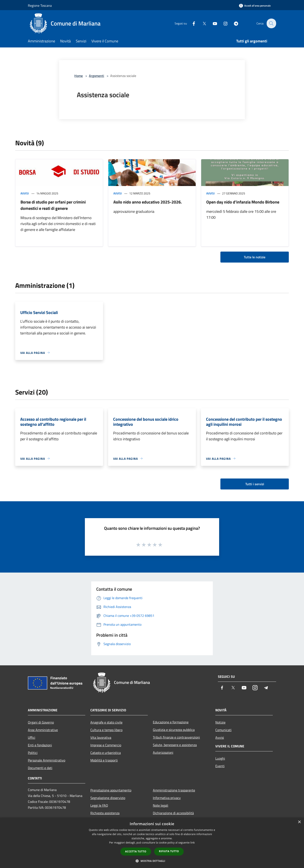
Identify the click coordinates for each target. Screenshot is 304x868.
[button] (152, 861)
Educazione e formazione (171, 722)
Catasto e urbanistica (106, 753)
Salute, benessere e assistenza (175, 745)
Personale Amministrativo (47, 760)
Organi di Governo (41, 722)
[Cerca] (271, 23)
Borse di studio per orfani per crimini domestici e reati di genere (53, 205)
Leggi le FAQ (99, 805)
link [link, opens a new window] (193, 843)
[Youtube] (212, 23)
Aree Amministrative (43, 730)
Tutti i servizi (255, 484)
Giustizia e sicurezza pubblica (174, 730)
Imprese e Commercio (106, 745)
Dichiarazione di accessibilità (173, 813)
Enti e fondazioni (40, 745)
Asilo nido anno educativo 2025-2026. (148, 202)
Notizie (220, 722)
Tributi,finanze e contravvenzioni (176, 737)
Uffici (32, 737)
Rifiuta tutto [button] (169, 851)
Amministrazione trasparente (174, 790)
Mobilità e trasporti (104, 760)
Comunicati (223, 730)
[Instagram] (223, 23)
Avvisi (25, 193)
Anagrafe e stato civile (106, 722)
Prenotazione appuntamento (111, 790)
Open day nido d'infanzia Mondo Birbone (243, 202)
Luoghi (220, 758)
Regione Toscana (40, 5)
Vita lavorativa (101, 737)
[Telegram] (233, 23)
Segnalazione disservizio (108, 798)
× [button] (299, 822)
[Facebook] (191, 23)
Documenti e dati (40, 768)
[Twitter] (202, 23)
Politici (33, 753)
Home (79, 76)
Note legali (161, 805)
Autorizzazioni (163, 752)
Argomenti (96, 76)
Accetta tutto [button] (136, 851)
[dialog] (152, 843)
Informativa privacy (167, 798)
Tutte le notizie (255, 257)
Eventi (220, 766)
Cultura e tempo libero (106, 730)
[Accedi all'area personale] (255, 6)
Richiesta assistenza (105, 813)
